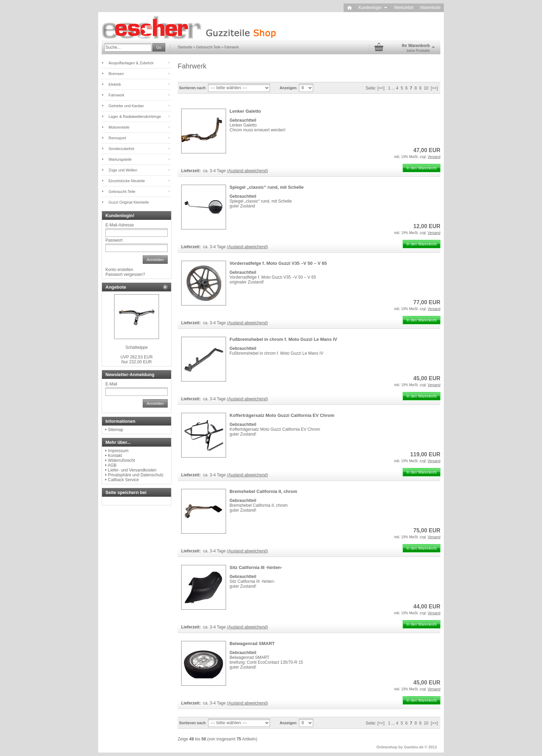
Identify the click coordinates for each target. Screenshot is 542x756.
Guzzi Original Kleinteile (129, 202)
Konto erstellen (119, 270)
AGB (112, 465)
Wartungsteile (120, 159)
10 (426, 88)
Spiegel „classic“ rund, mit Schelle (267, 187)
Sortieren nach (192, 88)
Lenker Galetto (245, 111)
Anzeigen (288, 88)
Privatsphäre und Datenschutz (136, 475)
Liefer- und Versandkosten (132, 470)
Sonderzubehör (122, 149)
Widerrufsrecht (121, 460)
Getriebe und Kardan (126, 106)
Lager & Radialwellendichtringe (135, 116)
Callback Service (123, 480)
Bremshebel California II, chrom (263, 491)
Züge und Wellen (123, 170)
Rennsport (117, 138)
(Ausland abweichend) (248, 171)
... (393, 88)
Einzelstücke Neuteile (127, 181)
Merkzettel (404, 8)
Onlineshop (387, 747)
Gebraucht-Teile (122, 192)
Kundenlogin (373, 8)
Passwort (114, 240)
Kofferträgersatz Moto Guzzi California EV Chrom (282, 415)
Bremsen (116, 74)
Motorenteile (119, 127)
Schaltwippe (137, 347)
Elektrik (115, 84)
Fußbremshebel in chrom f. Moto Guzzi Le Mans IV (283, 339)
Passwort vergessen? (125, 274)
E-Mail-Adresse (120, 225)
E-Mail (111, 384)
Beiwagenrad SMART (252, 643)
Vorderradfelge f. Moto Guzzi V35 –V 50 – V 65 (278, 263)
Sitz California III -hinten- (256, 567)
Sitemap (115, 430)
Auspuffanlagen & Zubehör (131, 63)
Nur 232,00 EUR (136, 360)
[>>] (434, 88)
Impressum (118, 451)
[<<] (381, 88)
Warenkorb (430, 8)
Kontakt (115, 456)
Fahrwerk (116, 95)
